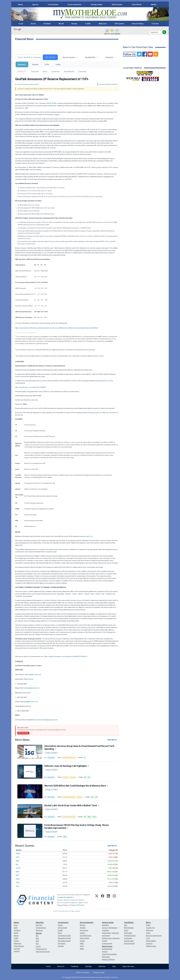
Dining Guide (97, 4)
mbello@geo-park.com (32, 688)
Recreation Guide (64, 941)
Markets (22, 64)
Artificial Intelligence (69, 758)
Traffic (88, 24)
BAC (17, 864)
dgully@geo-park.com (30, 702)
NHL (37, 944)
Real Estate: (107, 946)
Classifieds (137, 4)
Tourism (155, 24)
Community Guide (64, 936)
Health (60, 930)
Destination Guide (64, 938)
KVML (82, 943)
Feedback (75, 966)
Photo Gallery (151, 941)
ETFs (47, 64)
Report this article (23, 733)
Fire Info (61, 946)
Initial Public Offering (69, 817)
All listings (105, 925)
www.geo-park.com (102, 381)
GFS (92, 797)
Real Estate (117, 4)
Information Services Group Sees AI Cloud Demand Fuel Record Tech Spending (79, 748)
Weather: (40, 922)
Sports (35, 4)
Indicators (109, 57)
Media (154, 4)
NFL (37, 936)
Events (60, 925)
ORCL (18, 883)
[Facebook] (103, 900)
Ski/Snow (39, 930)
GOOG (18, 868)
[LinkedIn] (108, 900)
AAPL (18, 857)
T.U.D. (148, 938)
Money (74, 24)
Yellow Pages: (151, 946)
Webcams (103, 24)
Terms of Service (82, 972)
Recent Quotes (69, 57)
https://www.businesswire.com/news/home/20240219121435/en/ (66, 657)
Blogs (60, 933)
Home (48, 966)
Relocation (106, 957)
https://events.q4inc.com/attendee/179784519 (30, 387)
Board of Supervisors (154, 936)
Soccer (38, 946)
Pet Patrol (61, 943)
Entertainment (75, 4)
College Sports (41, 949)
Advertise (102, 966)
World (61, 24)
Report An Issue (128, 966)
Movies (82, 925)
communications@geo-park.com (46, 720)
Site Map (88, 966)
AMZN (18, 854)
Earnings (66, 777)
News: (16, 922)
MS (85, 817)
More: (148, 922)
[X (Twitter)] (97, 900)
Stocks (35, 64)
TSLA (17, 886)
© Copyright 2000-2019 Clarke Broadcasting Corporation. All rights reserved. (90, 977)
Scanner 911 (150, 928)
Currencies (55, 71)
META (18, 872)
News (20, 4)
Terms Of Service (78, 905)
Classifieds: (129, 922)
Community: (63, 922)
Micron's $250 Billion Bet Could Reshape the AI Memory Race (76, 786)
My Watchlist (90, 57)
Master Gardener (108, 959)
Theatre (83, 928)
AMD (17, 861)
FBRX (65, 837)
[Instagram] (114, 900)
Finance (105, 952)
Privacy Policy (62, 905)
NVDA (18, 879)
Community (53, 4)
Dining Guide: (108, 922)
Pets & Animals (129, 943)
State (33, 24)
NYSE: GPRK (52, 103)
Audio (148, 925)
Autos (126, 930)
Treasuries (82, 71)
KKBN (82, 949)
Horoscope (84, 930)
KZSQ (82, 946)
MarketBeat (51, 758)
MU (96, 797)
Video (148, 933)
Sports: (39, 933)
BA (85, 777)
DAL (89, 777)
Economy (73, 777)
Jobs (126, 925)
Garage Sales (129, 941)
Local (21, 24)
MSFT (18, 875)
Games (82, 933)
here (36, 400)
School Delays (138, 24)
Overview (35, 71)
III (85, 758)
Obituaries (119, 24)
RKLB (89, 817)
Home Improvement (109, 954)
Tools (58, 64)
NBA (37, 941)
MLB (37, 938)
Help (114, 966)
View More (112, 740)
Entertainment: (87, 922)
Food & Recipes (86, 936)
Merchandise (129, 928)
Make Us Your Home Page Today (138, 47)
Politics (16, 941)
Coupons (149, 943)
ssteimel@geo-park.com (33, 675)
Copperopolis (107, 943)
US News (47, 24)
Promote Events (130, 936)
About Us (61, 966)
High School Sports (43, 952)
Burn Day (39, 925)
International (69, 71)
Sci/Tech (17, 949)
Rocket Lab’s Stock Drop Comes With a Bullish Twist (72, 805)
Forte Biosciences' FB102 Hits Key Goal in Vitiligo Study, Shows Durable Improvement (77, 827)
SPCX (94, 817)
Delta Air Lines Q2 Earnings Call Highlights (67, 766)
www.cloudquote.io (67, 897)
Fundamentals (107, 949)
